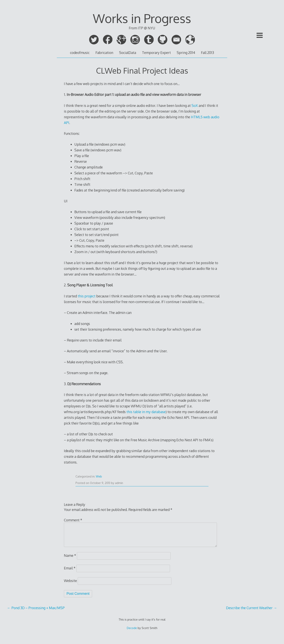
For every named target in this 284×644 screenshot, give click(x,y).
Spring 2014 (186, 53)
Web (99, 476)
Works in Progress (142, 18)
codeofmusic (80, 53)
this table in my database (146, 412)
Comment (73, 520)
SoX (195, 105)
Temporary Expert (156, 53)
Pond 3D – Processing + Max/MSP (36, 608)
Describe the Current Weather (251, 608)
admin (119, 483)
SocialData (128, 53)
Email (70, 568)
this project (87, 296)
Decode (132, 628)
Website (70, 581)
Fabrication (104, 53)
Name (70, 555)
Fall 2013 (207, 53)
